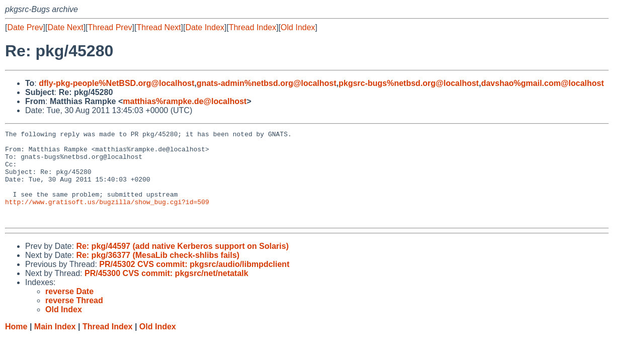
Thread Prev (110, 27)
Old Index (298, 27)
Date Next (65, 27)
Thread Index (253, 27)
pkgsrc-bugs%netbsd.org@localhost (409, 83)
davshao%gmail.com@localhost (542, 83)
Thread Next (158, 27)
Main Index (55, 345)
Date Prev (25, 27)
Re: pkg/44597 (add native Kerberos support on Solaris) (182, 264)
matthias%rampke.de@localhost (185, 101)
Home (16, 345)
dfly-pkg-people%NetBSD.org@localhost (116, 83)
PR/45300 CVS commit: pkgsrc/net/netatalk (166, 291)
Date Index (205, 27)
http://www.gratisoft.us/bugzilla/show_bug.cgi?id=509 (107, 217)
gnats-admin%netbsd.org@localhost (267, 83)
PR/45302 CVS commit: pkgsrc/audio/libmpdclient (194, 282)
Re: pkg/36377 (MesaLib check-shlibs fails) (158, 273)
